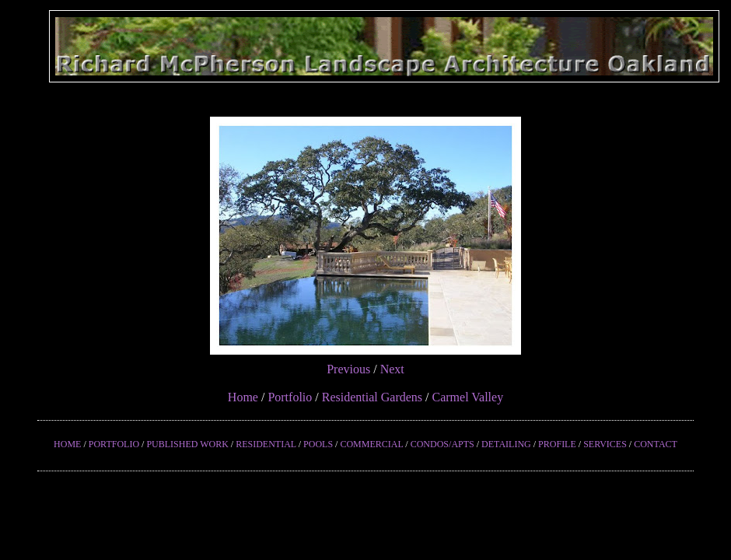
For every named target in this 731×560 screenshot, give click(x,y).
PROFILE (557, 444)
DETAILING (506, 444)
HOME (67, 444)
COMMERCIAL (371, 444)
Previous (348, 369)
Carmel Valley (467, 397)
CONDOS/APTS (442, 444)
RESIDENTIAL (266, 444)
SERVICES (605, 444)
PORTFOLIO (114, 444)
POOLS (318, 444)
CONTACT (656, 444)
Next (392, 369)
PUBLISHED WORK (187, 444)
